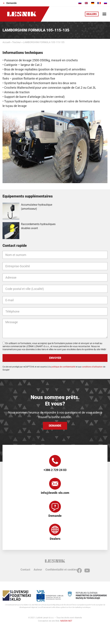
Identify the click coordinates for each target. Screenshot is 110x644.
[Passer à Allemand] (93, 3)
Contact (25, 570)
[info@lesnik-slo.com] (55, 484)
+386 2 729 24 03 (55, 470)
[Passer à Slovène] (80, 3)
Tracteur (16, 42)
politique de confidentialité (63, 367)
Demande (55, 516)
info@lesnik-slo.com (55, 493)
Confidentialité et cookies (61, 570)
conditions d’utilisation (92, 367)
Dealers (55, 539)
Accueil (6, 42)
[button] (104, 14)
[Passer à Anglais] (86, 3)
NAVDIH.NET (66, 621)
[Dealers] (55, 530)
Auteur (38, 570)
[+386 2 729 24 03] (55, 461)
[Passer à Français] (99, 3)
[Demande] (55, 507)
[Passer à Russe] (105, 3)
